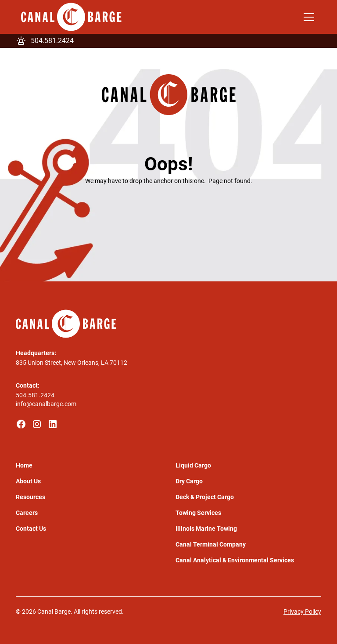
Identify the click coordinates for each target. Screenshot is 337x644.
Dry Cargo (189, 481)
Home (24, 465)
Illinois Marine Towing (206, 529)
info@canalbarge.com (46, 404)
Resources (30, 497)
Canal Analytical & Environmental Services (235, 560)
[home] (71, 17)
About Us (28, 481)
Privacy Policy (302, 612)
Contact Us (31, 529)
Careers (27, 513)
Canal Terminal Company (211, 544)
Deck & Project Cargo (205, 497)
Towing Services (198, 513)
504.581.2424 (35, 395)
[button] (307, 17)
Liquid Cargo (193, 465)
